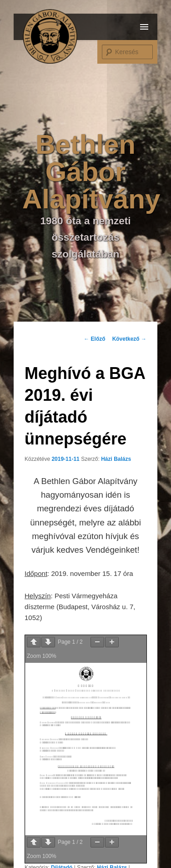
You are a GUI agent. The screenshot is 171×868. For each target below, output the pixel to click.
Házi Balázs (116, 459)
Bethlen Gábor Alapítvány (91, 172)
